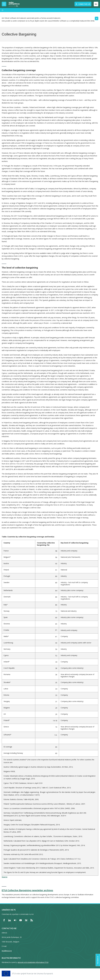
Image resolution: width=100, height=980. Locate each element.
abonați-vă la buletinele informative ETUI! (33, 962)
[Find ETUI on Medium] (26, 920)
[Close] (97, 18)
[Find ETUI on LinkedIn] (10, 920)
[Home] (14, 4)
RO (96, 4)
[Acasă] (3, 10)
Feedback (98, 960)
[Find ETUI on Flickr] (15, 920)
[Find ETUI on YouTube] (21, 920)
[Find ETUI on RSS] (32, 920)
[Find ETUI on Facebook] (4, 920)
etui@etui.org (7, 951)
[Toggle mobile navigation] (4, 4)
